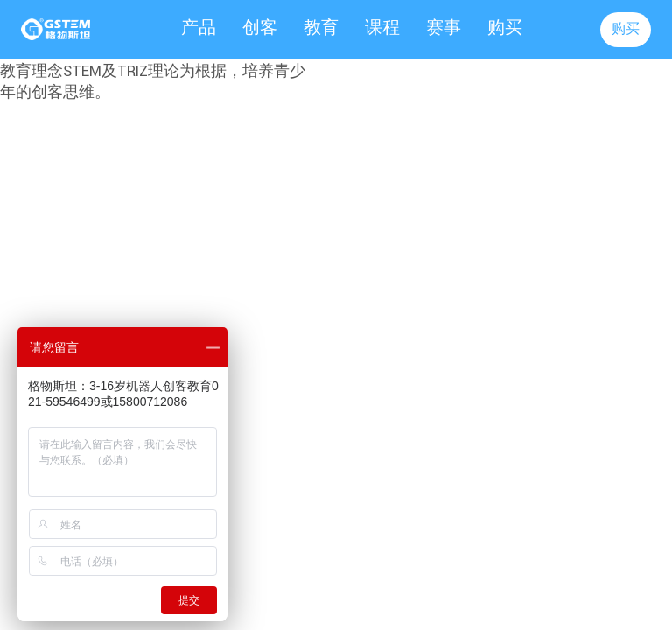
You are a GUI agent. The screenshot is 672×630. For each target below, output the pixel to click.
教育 (321, 28)
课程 (382, 28)
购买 (505, 28)
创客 (260, 28)
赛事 (444, 28)
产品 (199, 28)
